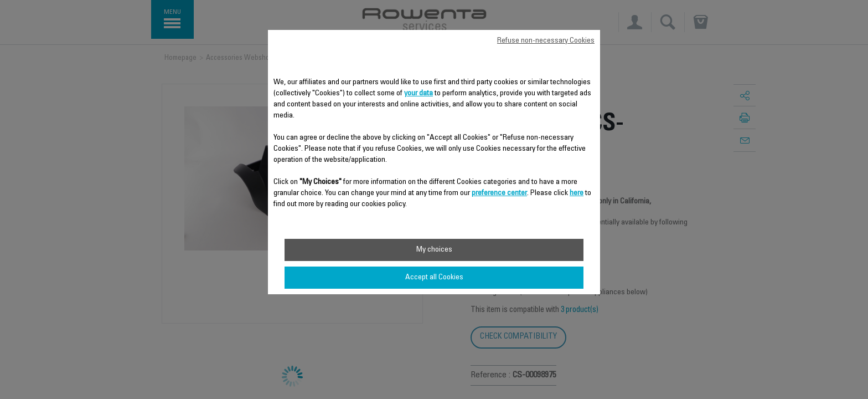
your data (418, 94)
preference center (499, 193)
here (577, 193)
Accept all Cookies (434, 278)
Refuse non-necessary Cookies (546, 41)
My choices (434, 250)
